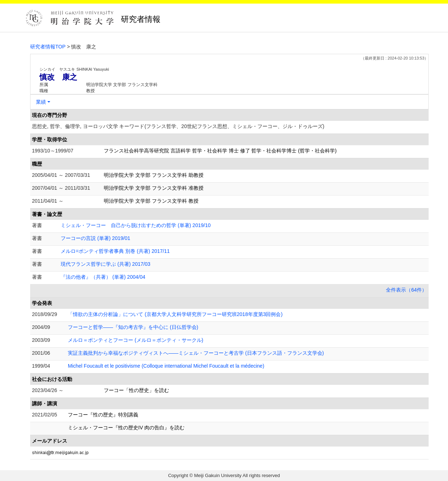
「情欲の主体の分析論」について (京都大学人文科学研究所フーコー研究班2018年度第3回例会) (175, 314)
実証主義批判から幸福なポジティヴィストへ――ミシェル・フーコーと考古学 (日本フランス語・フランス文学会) (196, 353)
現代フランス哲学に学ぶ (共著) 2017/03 (106, 264)
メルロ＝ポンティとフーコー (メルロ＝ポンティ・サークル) (136, 340)
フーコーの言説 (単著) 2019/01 (95, 238)
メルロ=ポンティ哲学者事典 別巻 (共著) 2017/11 (115, 251)
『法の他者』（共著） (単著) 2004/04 (103, 277)
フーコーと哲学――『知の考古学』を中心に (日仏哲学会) (133, 327)
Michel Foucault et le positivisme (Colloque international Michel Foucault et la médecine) (166, 366)
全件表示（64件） (406, 290)
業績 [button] (41, 102)
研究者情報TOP (48, 47)
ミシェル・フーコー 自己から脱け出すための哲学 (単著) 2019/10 (136, 225)
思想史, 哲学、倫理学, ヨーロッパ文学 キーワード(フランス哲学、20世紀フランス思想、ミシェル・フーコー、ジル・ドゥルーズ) (178, 126)
